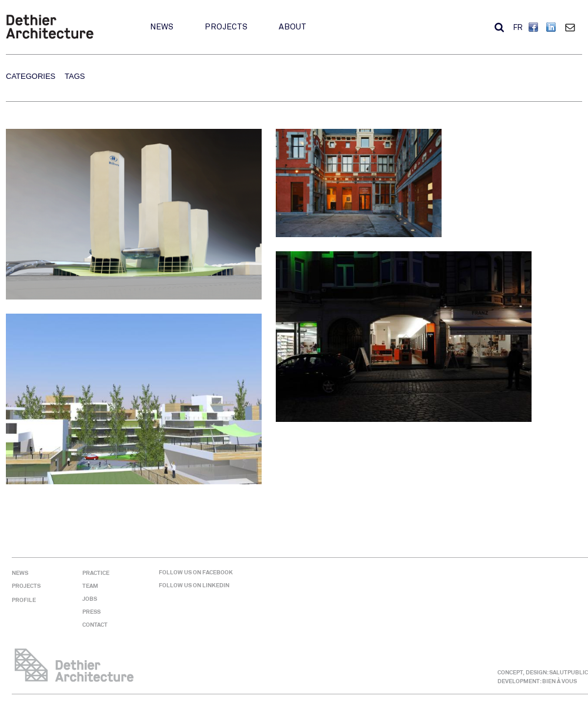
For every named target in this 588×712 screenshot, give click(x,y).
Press (91, 612)
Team (90, 586)
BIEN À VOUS (559, 681)
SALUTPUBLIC (569, 672)
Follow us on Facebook (196, 572)
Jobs (90, 599)
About (293, 27)
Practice (96, 573)
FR (518, 28)
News (162, 27)
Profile (24, 600)
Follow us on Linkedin (194, 585)
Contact (573, 27)
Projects (226, 27)
